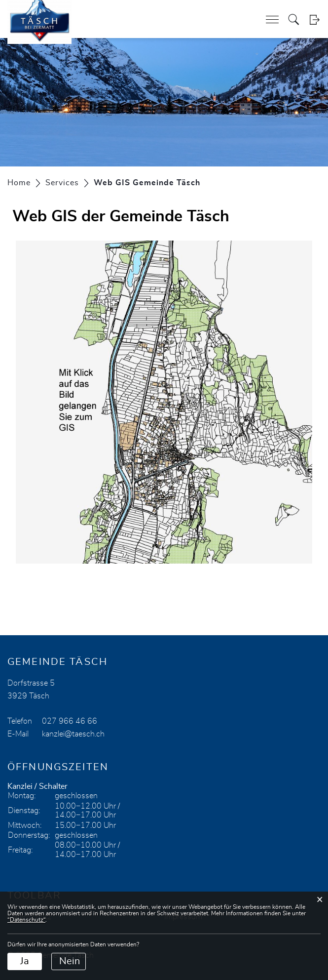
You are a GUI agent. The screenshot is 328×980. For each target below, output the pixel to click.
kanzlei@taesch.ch (73, 734)
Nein (70, 961)
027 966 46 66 (70, 721)
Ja (25, 961)
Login (314, 20)
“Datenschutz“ (26, 920)
